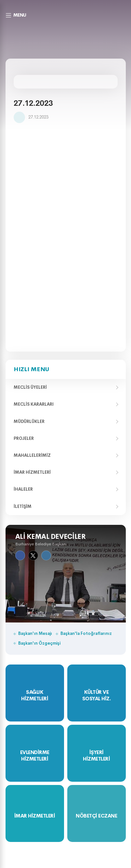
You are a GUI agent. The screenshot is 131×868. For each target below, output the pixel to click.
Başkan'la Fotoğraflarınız (86, 633)
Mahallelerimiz (32, 455)
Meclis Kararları (34, 404)
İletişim (23, 506)
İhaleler (23, 489)
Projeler (24, 438)
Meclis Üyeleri (30, 387)
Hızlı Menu (31, 369)
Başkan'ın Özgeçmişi (39, 643)
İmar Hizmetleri (32, 472)
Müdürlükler (29, 421)
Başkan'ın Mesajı (35, 633)
